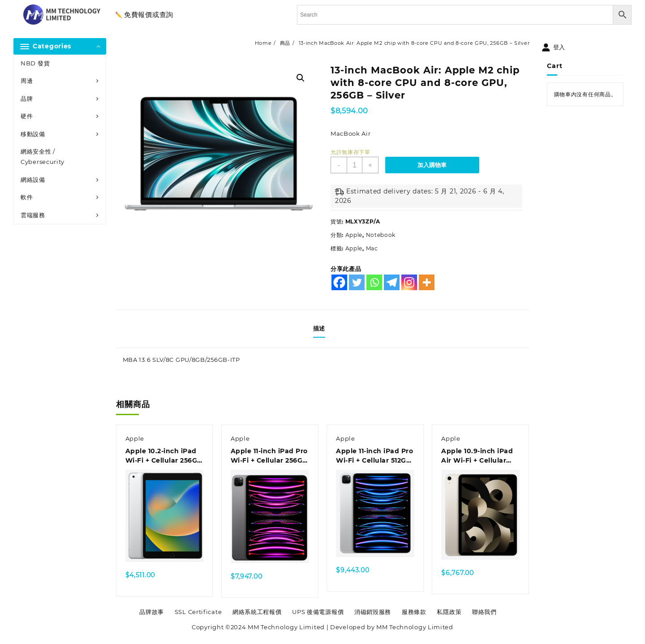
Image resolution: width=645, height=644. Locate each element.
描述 (319, 328)
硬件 (27, 116)
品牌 (27, 99)
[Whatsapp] (374, 282)
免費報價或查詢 (149, 15)
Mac (372, 248)
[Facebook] (339, 282)
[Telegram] (392, 282)
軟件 (27, 197)
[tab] (322, 329)
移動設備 (33, 134)
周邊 (27, 81)
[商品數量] (355, 165)
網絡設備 (33, 180)
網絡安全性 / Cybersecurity (43, 157)
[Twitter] (357, 282)
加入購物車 (432, 165)
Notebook (381, 235)
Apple (354, 235)
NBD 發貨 (35, 63)
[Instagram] (409, 282)
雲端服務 (33, 215)
